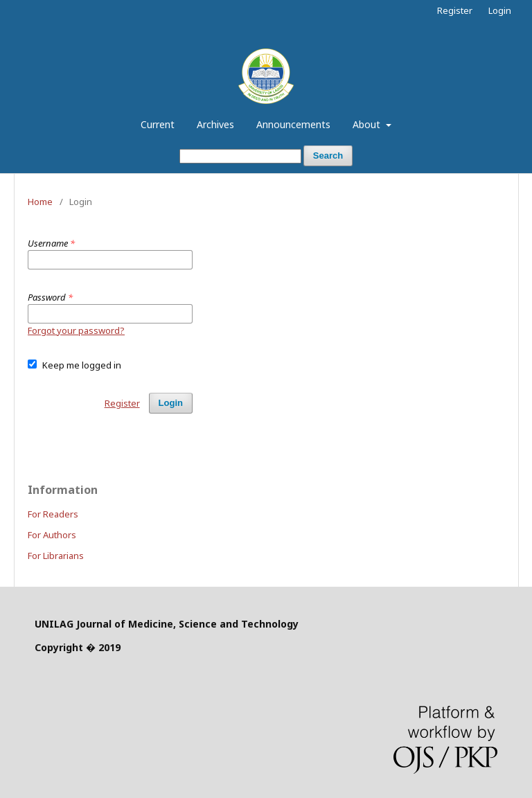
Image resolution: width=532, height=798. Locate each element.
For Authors (52, 535)
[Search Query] (240, 156)
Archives (215, 124)
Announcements (293, 124)
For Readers (53, 514)
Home (40, 202)
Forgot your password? (76, 330)
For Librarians (56, 556)
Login (500, 10)
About (368, 124)
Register (455, 10)
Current (158, 124)
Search (328, 156)
